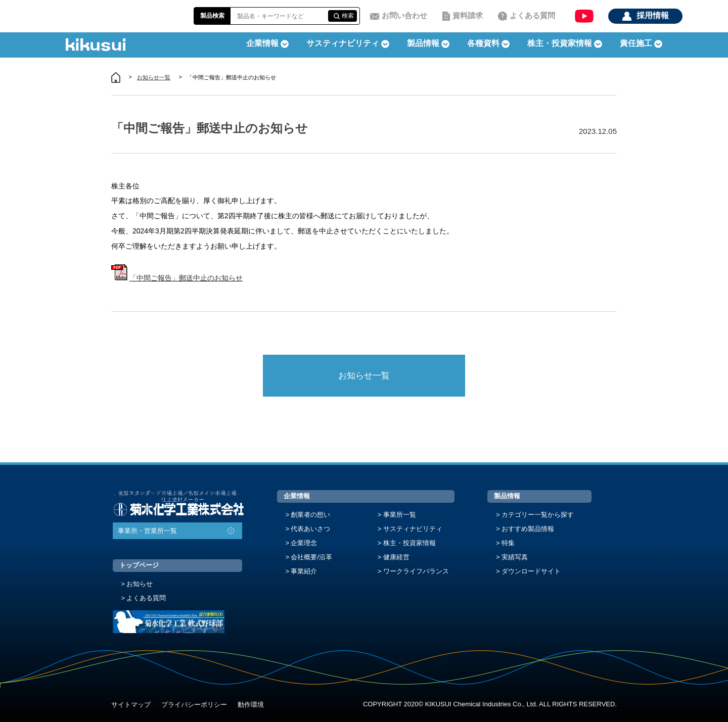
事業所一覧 (400, 515)
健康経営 (396, 557)
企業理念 (304, 543)
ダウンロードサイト (531, 571)
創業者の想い (310, 515)
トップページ (139, 565)
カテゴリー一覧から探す (538, 515)
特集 (508, 543)
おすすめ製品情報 (528, 529)
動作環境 (251, 705)
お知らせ (140, 584)
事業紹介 (304, 571)
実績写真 (515, 557)
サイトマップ (131, 705)
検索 (348, 16)
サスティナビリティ (343, 43)
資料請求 (468, 15)
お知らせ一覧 (154, 77)
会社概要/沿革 (311, 557)
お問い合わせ (404, 15)
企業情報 (297, 496)
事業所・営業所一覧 (147, 531)
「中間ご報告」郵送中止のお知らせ (186, 278)
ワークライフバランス (416, 571)
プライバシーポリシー (194, 705)
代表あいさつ (310, 529)
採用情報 (653, 15)
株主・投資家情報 (409, 543)
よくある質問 (532, 15)
